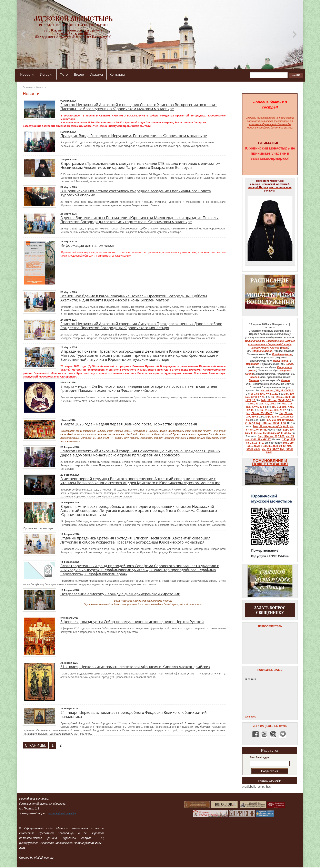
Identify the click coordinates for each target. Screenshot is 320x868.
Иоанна (286, 380)
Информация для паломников (87, 245)
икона (285, 348)
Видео (79, 74)
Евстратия (284, 367)
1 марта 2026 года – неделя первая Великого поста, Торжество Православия (129, 424)
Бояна (289, 364)
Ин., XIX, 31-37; (271, 449)
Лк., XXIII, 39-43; (277, 446)
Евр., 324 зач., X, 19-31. (271, 436)
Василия (254, 380)
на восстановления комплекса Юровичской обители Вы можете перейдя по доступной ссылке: (270, 124)
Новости (27, 74)
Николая (254, 377)
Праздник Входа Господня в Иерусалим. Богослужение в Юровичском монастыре (134, 136)
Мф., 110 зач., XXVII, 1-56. (271, 423)
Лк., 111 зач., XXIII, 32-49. (276, 433)
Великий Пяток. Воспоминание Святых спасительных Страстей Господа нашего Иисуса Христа (270, 344)
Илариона (258, 351)
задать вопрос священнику (270, 610)
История (47, 74)
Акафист (97, 74)
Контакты (117, 74)
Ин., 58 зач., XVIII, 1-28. (264, 394)
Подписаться (270, 771)
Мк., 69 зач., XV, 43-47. (259, 413)
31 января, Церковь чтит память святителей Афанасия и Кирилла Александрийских (135, 667)
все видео (250, 717)
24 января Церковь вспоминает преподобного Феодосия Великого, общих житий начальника (134, 714)
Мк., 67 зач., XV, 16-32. (263, 404)
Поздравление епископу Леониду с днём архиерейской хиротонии (120, 594)
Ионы (276, 361)
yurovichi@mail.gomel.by (62, 814)
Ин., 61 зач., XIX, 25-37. (273, 410)
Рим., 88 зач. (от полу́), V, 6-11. (271, 426)
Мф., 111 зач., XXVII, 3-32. (276, 400)
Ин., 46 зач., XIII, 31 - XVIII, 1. (277, 391)
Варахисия (252, 364)
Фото (64, 74)
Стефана (278, 354)
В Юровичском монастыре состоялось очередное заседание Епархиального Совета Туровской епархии (136, 193)
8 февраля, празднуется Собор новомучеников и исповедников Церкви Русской (132, 622)
